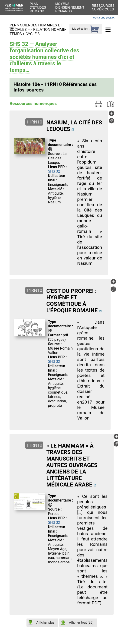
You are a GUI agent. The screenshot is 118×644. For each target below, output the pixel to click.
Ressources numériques (103, 7)
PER (13, 25)
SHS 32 (54, 171)
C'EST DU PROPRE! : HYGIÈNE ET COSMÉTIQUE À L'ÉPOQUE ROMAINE (72, 301)
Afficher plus (45, 622)
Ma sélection (80, 29)
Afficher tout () (81, 622)
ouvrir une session (104, 18)
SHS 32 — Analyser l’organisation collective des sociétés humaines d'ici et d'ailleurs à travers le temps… (44, 57)
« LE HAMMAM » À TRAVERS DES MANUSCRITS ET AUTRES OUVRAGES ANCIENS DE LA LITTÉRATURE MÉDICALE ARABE (72, 465)
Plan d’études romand (38, 7)
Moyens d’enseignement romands (70, 7)
